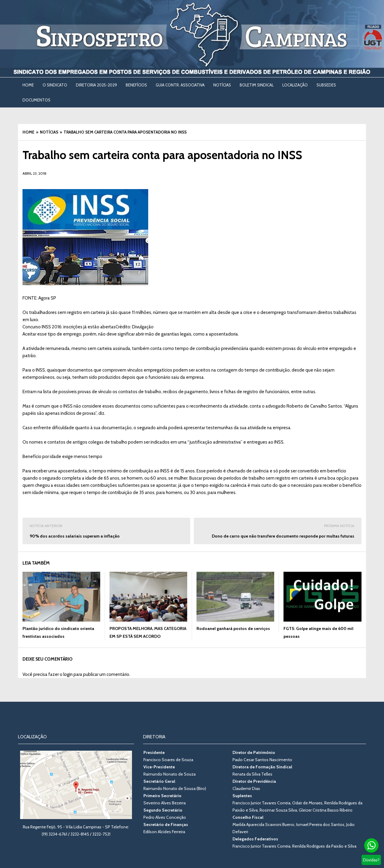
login (68, 674)
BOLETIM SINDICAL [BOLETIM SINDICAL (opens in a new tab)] (257, 85)
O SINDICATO (55, 85)
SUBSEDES (326, 85)
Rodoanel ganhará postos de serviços (233, 628)
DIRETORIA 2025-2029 (96, 85)
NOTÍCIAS (222, 85)
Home (28, 85)
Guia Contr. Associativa (180, 85)
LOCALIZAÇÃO (295, 85)
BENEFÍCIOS (136, 85)
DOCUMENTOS (36, 100)
